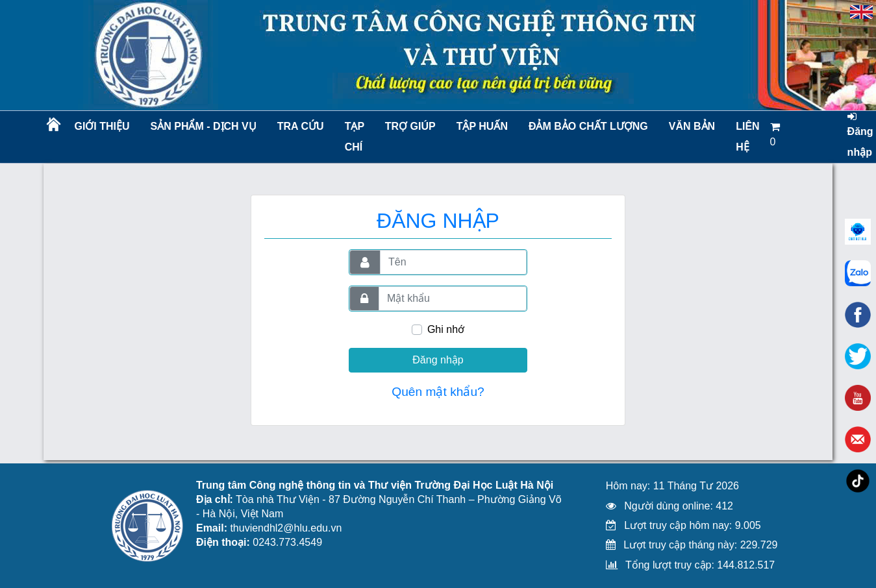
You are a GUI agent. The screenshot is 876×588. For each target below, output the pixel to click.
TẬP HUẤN (482, 126)
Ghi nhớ (446, 329)
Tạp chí (355, 137)
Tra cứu (301, 126)
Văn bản (692, 126)
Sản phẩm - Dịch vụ (203, 126)
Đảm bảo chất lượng (586, 126)
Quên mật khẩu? (438, 392)
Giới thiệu (102, 126)
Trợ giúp (410, 126)
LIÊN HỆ (747, 137)
